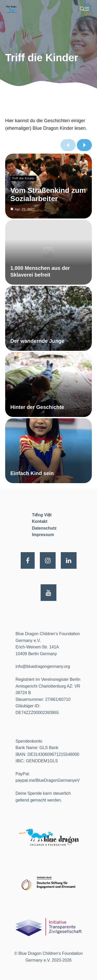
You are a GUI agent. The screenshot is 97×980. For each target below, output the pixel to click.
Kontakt (40, 521)
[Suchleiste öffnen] (82, 9)
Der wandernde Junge (37, 341)
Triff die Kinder (23, 178)
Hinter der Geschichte (37, 407)
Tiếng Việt (42, 515)
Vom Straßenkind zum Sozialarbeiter (48, 194)
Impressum (43, 535)
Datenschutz (44, 528)
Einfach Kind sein (32, 473)
